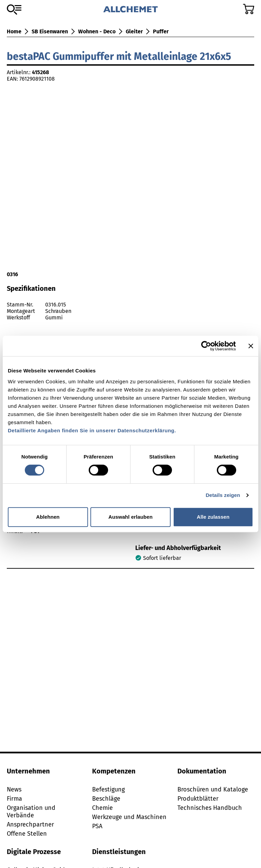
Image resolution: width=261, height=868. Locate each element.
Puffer (161, 31)
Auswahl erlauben (130, 517)
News (14, 789)
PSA (97, 826)
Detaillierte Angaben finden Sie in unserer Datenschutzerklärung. (92, 430)
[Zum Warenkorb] (249, 9)
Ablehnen (48, 517)
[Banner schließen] (251, 346)
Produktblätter (198, 799)
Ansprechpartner (30, 824)
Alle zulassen (213, 517)
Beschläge (106, 799)
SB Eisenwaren (50, 31)
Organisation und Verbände (31, 812)
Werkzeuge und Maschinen (129, 817)
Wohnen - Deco (97, 31)
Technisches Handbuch (210, 808)
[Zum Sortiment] (14, 10)
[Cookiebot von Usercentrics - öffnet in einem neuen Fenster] (206, 346)
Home (14, 31)
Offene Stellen (27, 834)
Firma (14, 799)
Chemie (102, 808)
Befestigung (108, 789)
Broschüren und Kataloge (213, 789)
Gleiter (134, 31)
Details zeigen (223, 495)
